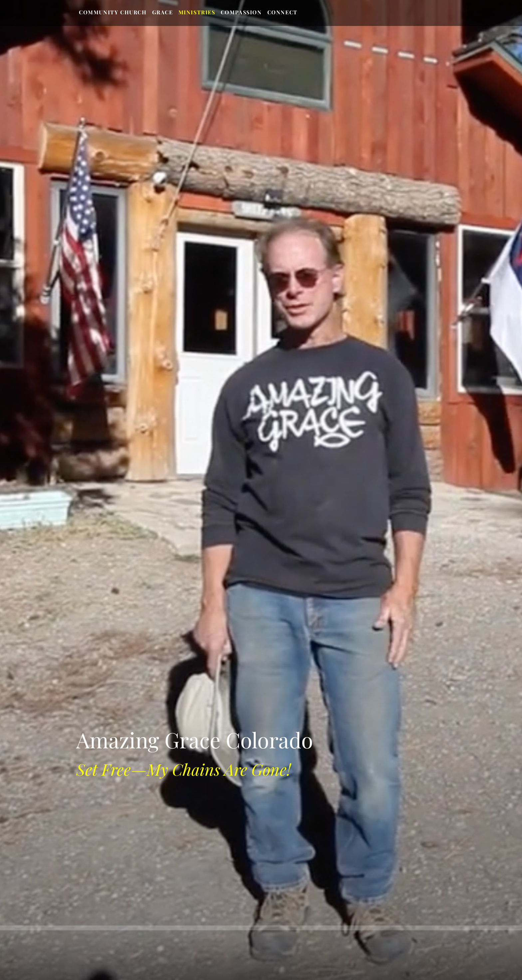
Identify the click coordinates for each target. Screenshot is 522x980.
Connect (282, 12)
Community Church (113, 12)
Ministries (197, 12)
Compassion (241, 12)
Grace (163, 12)
